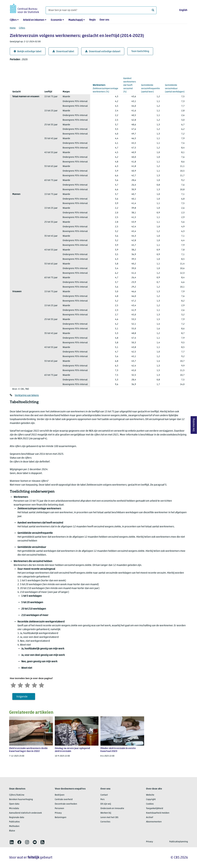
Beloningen (61, 817)
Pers (103, 799)
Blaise (12, 831)
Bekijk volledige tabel (28, 51)
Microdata (14, 808)
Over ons (104, 20)
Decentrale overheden (66, 804)
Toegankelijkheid (155, 808)
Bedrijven (60, 795)
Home (13, 28)
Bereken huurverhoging (21, 799)
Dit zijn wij (106, 804)
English (183, 10)
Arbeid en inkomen (34, 20)
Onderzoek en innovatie (112, 808)
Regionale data (17, 817)
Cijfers (13, 20)
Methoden (14, 826)
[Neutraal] (27, 685)
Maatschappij (76, 20)
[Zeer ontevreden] (13, 685)
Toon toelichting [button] (140, 51)
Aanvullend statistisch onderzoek (25, 813)
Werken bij (106, 813)
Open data (14, 804)
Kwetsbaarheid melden (158, 813)
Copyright (151, 799)
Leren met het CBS (109, 817)
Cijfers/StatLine (17, 795)
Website (150, 795)
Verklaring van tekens (27, 395)
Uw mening (194, 425)
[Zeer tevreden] (41, 685)
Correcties (105, 822)
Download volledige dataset (103, 51)
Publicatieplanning (179, 842)
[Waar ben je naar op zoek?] (101, 10)
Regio (92, 20)
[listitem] (12, 842)
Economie (56, 20)
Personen (59, 808)
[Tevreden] (34, 685)
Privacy (58, 813)
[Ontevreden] (20, 685)
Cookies (150, 804)
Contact (104, 795)
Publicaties (14, 822)
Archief (150, 817)
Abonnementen (154, 822)
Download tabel (63, 51)
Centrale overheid (64, 799)
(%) (105, 88)
